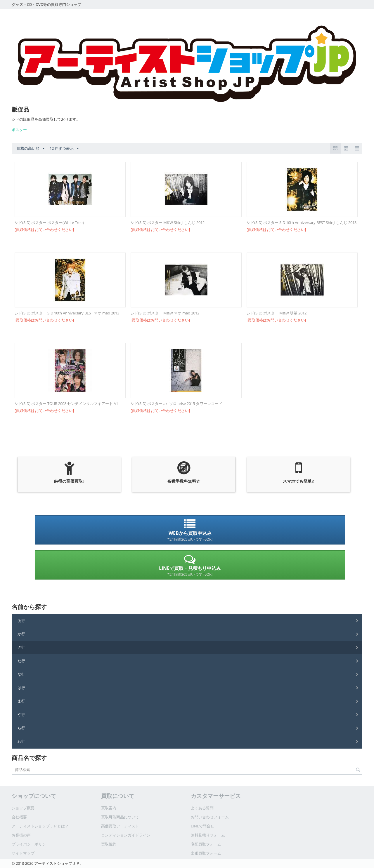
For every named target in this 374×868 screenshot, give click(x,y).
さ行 (21, 647)
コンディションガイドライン (126, 835)
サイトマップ (23, 853)
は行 (21, 688)
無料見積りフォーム (208, 835)
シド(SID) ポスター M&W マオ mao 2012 (165, 313)
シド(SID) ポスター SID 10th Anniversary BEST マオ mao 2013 (67, 313)
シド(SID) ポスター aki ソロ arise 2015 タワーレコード (176, 403)
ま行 (21, 701)
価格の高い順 (31, 149)
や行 (21, 714)
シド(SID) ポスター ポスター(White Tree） (50, 222)
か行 (21, 634)
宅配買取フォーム (206, 844)
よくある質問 (202, 808)
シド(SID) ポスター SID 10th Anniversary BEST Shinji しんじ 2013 (302, 222)
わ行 (21, 741)
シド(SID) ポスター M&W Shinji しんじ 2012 (168, 222)
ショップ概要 (23, 808)
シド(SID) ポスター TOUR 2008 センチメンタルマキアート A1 (66, 403)
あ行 (21, 620)
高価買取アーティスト (120, 826)
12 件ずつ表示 (64, 149)
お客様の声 (21, 835)
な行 (21, 674)
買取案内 (109, 808)
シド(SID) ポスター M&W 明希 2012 (277, 313)
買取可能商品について (120, 817)
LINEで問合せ (202, 826)
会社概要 (19, 817)
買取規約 (109, 844)
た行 (21, 661)
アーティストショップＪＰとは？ (40, 826)
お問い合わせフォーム (210, 817)
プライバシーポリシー (31, 844)
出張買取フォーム (206, 853)
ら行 (21, 728)
